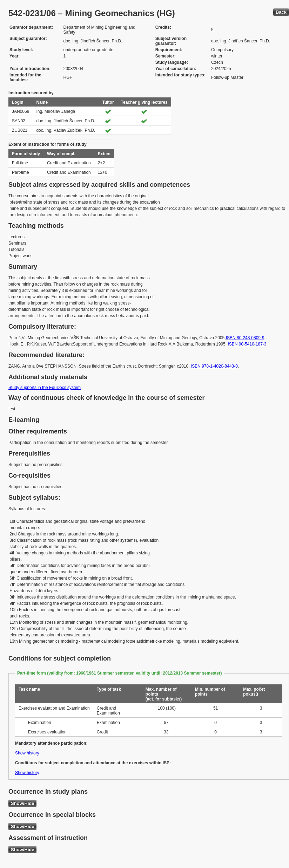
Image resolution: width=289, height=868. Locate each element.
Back (281, 12)
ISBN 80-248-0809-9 (245, 338)
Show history (27, 753)
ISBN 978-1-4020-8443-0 (214, 366)
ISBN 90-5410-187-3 (247, 344)
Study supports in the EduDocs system (45, 388)
